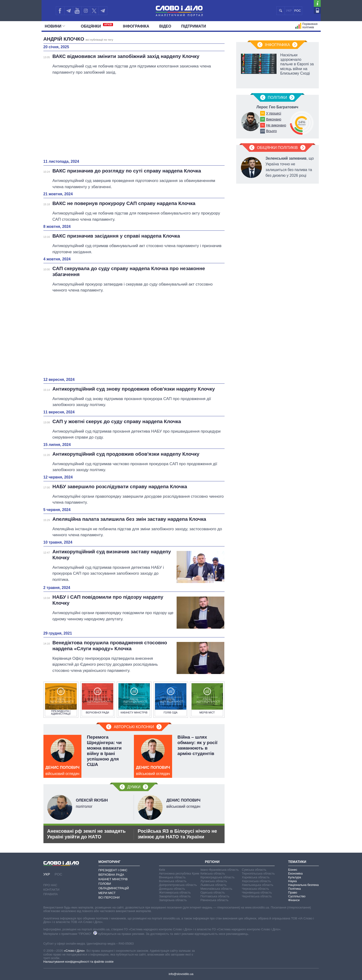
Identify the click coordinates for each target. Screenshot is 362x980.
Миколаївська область (216, 889)
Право (293, 892)
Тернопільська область (258, 873)
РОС (298, 11)
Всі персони (109, 897)
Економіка (295, 873)
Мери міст (107, 893)
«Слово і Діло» (74, 951)
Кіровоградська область (217, 877)
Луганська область (214, 881)
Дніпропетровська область (178, 885)
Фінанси (294, 900)
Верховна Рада (111, 875)
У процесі (274, 113)
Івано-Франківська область (219, 870)
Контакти (52, 890)
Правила (51, 894)
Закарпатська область (175, 896)
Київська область (213, 873)
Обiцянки (97, 26)
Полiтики (277, 98)
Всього (271, 131)
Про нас (50, 885)
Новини (55, 26)
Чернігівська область (257, 896)
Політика (294, 889)
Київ (162, 870)
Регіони (212, 862)
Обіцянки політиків (277, 148)
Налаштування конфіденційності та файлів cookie (79, 962)
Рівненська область (214, 900)
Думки (134, 787)
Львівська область (213, 885)
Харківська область (256, 877)
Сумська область (254, 870)
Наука (292, 881)
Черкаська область (256, 889)
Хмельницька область (258, 885)
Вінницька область (172, 877)
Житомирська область (175, 892)
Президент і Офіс (113, 870)
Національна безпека (303, 885)
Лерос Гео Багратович (277, 107)
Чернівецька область (257, 892)
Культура (295, 877)
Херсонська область (256, 881)
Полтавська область (215, 896)
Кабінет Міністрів (113, 879)
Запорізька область (173, 900)
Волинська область (173, 881)
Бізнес (293, 870)
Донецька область (172, 889)
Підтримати (194, 26)
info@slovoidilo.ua (181, 974)
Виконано (274, 119)
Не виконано (276, 125)
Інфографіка (136, 26)
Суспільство (297, 896)
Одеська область (213, 892)
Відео (165, 26)
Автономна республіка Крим (179, 873)
